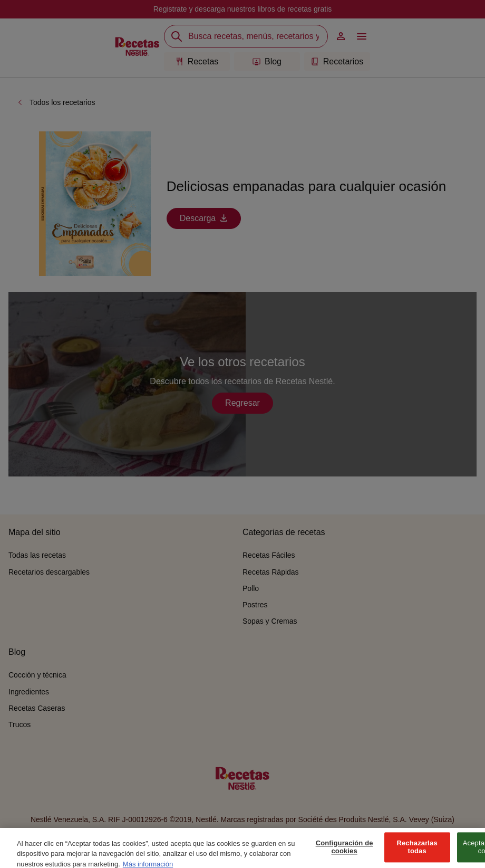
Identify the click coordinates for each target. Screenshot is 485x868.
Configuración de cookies (345, 852)
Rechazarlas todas (417, 852)
